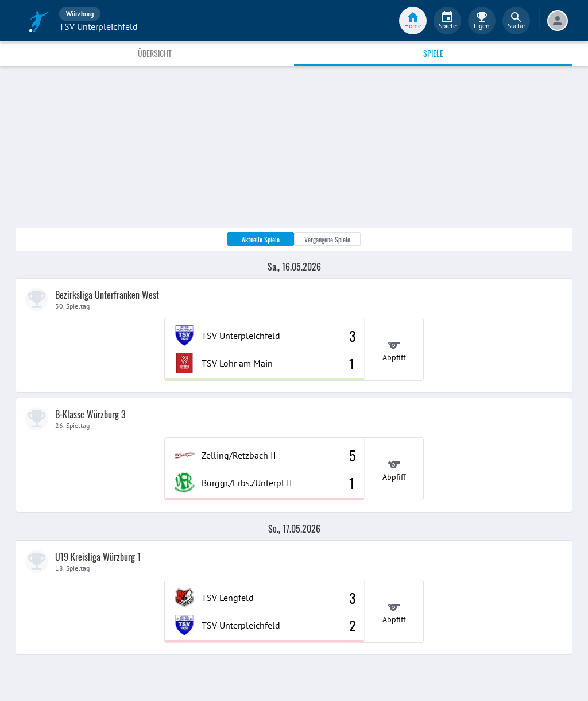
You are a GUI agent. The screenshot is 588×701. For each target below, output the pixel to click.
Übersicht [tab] (155, 53)
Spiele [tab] (433, 53)
